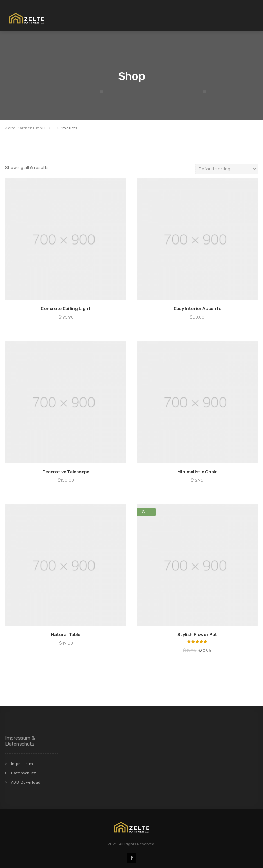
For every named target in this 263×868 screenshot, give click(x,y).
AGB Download (26, 782)
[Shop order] (227, 169)
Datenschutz (24, 773)
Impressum (22, 764)
